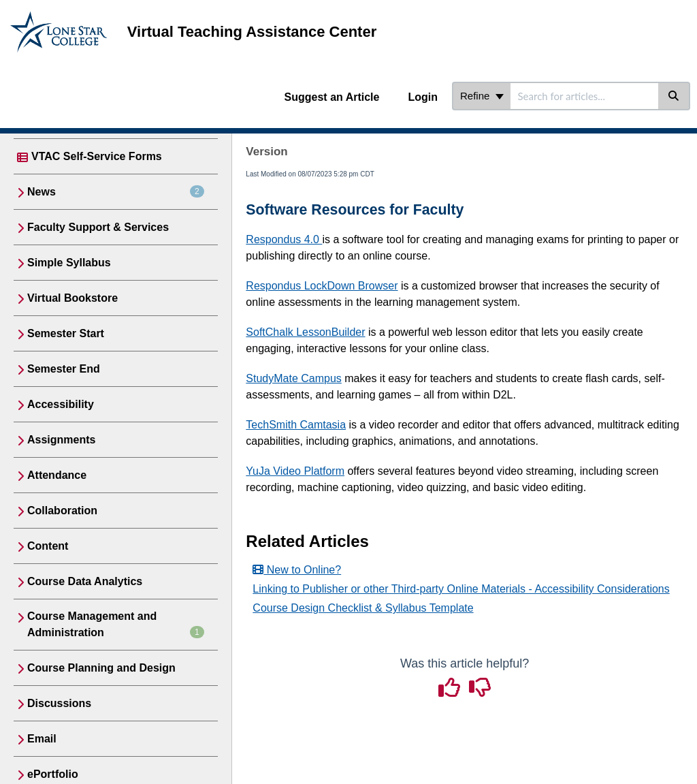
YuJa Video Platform (295, 471)
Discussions (59, 703)
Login (423, 97)
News (116, 191)
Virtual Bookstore (72, 298)
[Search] (674, 96)
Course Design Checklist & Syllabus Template (363, 608)
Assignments (61, 440)
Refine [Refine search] (482, 96)
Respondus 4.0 (284, 239)
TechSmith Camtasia (296, 425)
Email (42, 739)
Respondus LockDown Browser (322, 286)
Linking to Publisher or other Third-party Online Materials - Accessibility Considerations (461, 589)
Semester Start (66, 333)
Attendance (57, 475)
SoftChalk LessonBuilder (305, 332)
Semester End (64, 369)
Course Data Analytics (85, 581)
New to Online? (297, 570)
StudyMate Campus (294, 378)
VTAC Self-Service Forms (97, 156)
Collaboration (62, 511)
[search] (584, 96)
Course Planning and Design (101, 668)
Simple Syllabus (69, 263)
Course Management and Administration (116, 624)
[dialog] (656, 743)
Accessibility (61, 404)
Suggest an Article (332, 97)
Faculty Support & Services (98, 227)
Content (48, 546)
